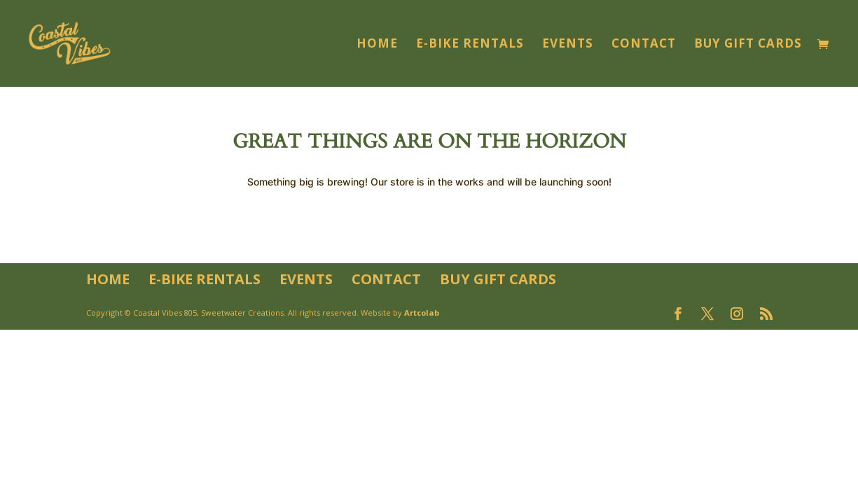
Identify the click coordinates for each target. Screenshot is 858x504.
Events (568, 45)
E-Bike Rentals (470, 45)
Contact (644, 45)
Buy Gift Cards (748, 45)
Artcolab (422, 313)
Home (377, 45)
